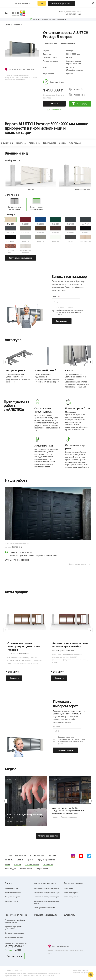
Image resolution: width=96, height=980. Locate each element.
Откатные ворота (12, 25)
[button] (5, 48)
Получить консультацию (20, 258)
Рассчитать (80, 104)
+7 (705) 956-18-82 (74, 14)
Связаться (15, 956)
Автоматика (34, 143)
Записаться (62, 321)
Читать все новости (48, 836)
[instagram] (73, 856)
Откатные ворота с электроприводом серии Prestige (24, 647)
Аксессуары (21, 143)
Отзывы (63, 143)
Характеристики (51, 43)
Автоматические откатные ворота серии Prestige (70, 645)
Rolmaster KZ (17, 547)
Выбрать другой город (61, 3)
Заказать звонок (65, 750)
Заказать (54, 104)
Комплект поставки (68, 43)
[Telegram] (89, 856)
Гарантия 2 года (57, 82)
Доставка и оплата (54, 110)
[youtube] (81, 856)
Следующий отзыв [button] (78, 564)
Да (42, 3)
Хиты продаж (75, 143)
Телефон (55, 296)
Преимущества (49, 143)
